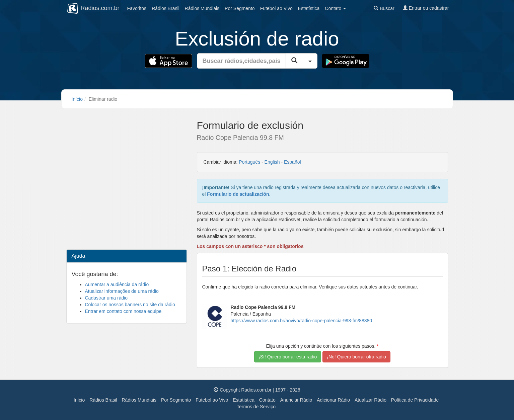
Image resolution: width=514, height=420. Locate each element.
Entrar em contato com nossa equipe (123, 311)
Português (249, 162)
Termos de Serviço (256, 407)
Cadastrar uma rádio (106, 298)
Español (292, 162)
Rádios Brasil (103, 400)
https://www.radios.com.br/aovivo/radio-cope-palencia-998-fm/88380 (302, 321)
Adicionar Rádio (333, 400)
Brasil (165, 8)
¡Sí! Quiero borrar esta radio (288, 357)
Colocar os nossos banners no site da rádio (130, 305)
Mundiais (202, 8)
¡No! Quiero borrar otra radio (356, 357)
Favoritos (137, 8)
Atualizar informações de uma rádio (122, 291)
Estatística (309, 8)
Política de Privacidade (415, 400)
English (272, 162)
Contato (267, 400)
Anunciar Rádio (296, 400)
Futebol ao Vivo (212, 400)
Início (77, 99)
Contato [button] (335, 8)
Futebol (276, 8)
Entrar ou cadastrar (426, 8)
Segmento (240, 8)
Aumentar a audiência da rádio (117, 284)
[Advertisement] (127, 164)
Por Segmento (176, 400)
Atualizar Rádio (371, 400)
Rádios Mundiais (139, 400)
